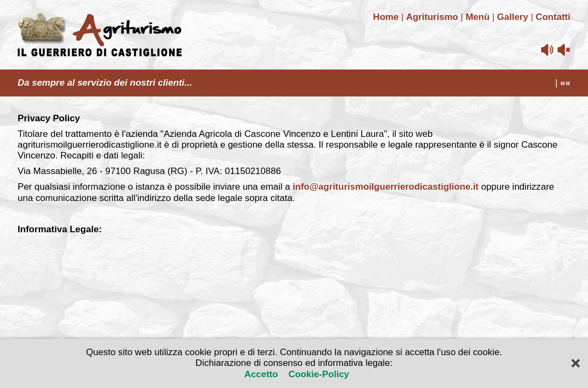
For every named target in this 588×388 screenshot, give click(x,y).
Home (386, 17)
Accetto (262, 374)
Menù (478, 17)
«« (565, 83)
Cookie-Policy (317, 374)
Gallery (513, 17)
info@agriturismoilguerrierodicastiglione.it (386, 187)
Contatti (553, 17)
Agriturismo (432, 17)
